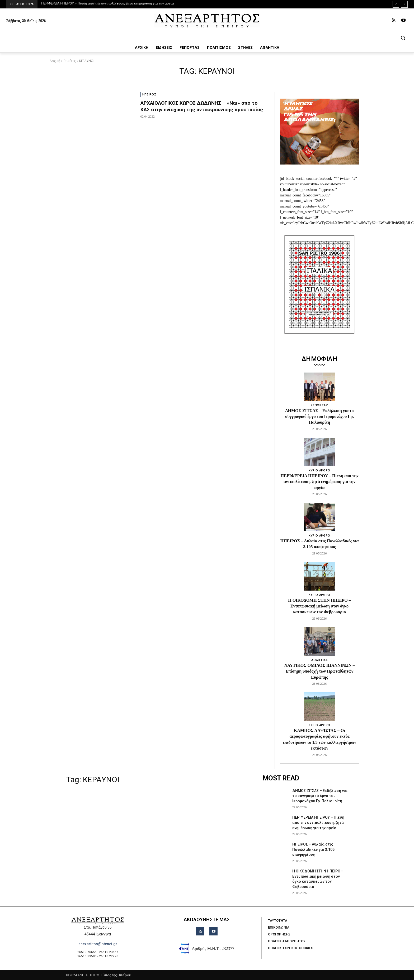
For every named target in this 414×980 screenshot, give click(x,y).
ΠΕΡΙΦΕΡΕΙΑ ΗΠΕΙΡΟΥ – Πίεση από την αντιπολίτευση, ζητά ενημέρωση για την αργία (108, 3)
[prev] (396, 4)
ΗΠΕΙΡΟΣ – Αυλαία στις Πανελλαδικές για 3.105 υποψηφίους (313, 849)
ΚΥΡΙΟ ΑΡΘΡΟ (319, 470)
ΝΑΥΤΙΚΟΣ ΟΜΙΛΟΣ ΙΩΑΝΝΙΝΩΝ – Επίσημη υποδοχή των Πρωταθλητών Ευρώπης (319, 671)
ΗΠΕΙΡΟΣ (149, 94)
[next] (404, 4)
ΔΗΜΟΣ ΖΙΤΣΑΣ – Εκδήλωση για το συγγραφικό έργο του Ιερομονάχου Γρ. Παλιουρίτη (319, 417)
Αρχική (55, 61)
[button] (207, 38)
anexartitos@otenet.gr (98, 944)
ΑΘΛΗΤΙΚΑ (319, 660)
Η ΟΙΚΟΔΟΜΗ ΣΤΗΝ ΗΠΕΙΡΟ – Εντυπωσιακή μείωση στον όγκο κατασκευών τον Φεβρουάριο (319, 606)
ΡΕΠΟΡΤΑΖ (319, 405)
